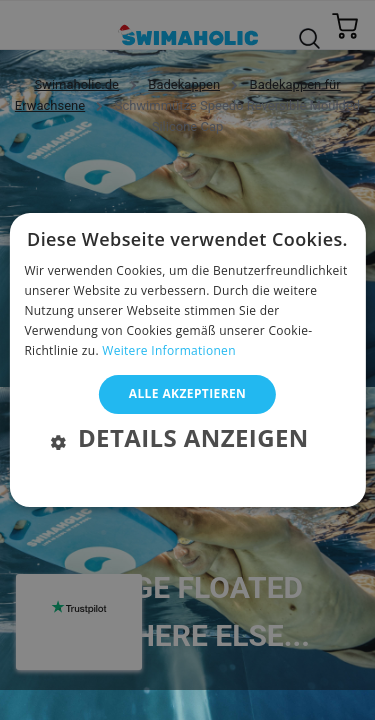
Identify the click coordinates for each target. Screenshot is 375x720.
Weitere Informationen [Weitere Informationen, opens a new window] (169, 350)
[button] (187, 440)
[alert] (187, 345)
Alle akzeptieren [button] (188, 393)
